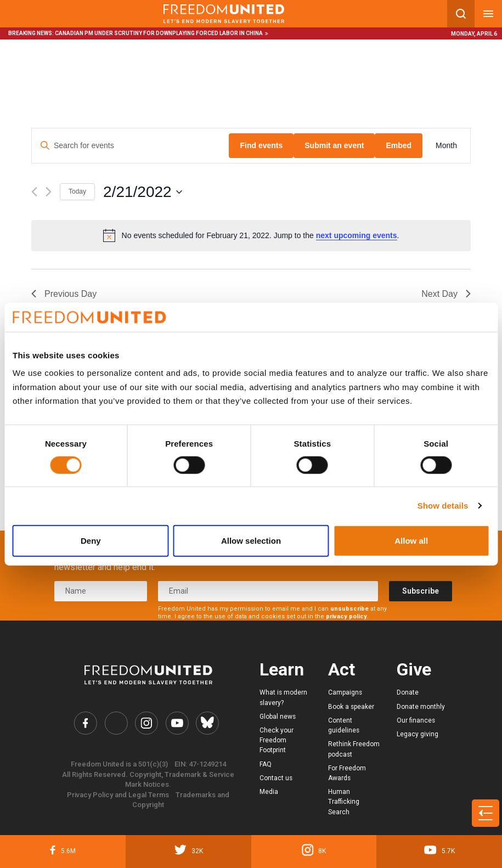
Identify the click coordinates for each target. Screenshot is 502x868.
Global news (278, 717)
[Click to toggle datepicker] (143, 192)
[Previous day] (34, 192)
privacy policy (346, 616)
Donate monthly (421, 707)
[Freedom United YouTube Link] (177, 723)
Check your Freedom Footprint (277, 740)
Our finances (416, 720)
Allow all (411, 540)
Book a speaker (351, 707)
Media (269, 792)
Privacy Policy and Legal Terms (118, 795)
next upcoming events (357, 235)
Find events (261, 145)
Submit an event (334, 145)
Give (414, 670)
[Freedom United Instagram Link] (146, 723)
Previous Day (64, 294)
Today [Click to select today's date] (77, 191)
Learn (282, 670)
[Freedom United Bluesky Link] (207, 723)
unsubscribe (349, 609)
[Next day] (49, 192)
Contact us (276, 778)
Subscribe (421, 591)
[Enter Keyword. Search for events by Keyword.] (130, 146)
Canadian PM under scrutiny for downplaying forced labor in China (159, 33)
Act (342, 670)
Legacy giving (418, 734)
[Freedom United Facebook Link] (85, 723)
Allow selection (251, 540)
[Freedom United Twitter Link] (116, 723)
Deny (91, 540)
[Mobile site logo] (224, 14)
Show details (443, 506)
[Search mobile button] (461, 14)
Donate (408, 692)
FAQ (266, 764)
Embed (399, 145)
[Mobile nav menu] (488, 14)
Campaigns (345, 692)
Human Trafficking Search (344, 802)
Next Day (446, 294)
